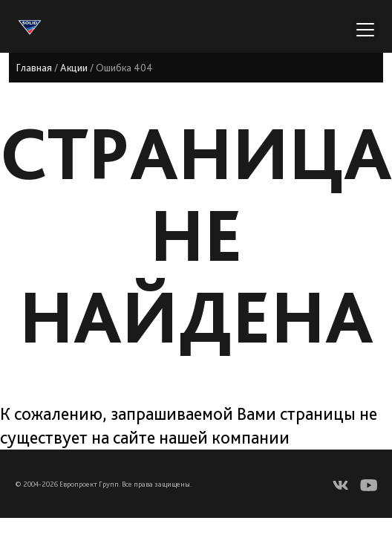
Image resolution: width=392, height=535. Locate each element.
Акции (74, 68)
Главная (34, 68)
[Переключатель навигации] (365, 30)
